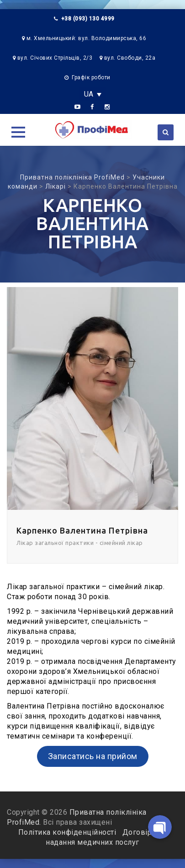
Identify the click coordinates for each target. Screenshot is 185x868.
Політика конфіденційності (68, 832)
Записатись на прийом (93, 756)
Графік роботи (91, 77)
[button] (18, 132)
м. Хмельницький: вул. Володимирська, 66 (87, 38)
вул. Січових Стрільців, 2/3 (55, 58)
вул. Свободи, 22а (130, 58)
